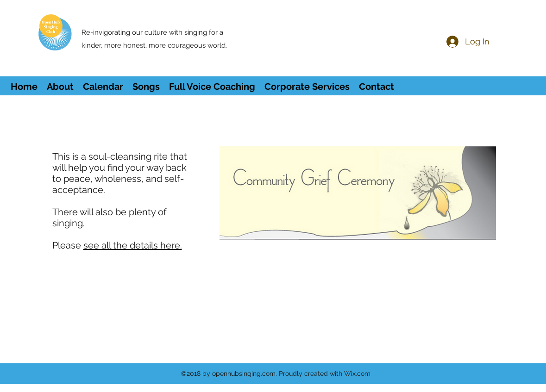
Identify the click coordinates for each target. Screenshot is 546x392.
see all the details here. (133, 245)
